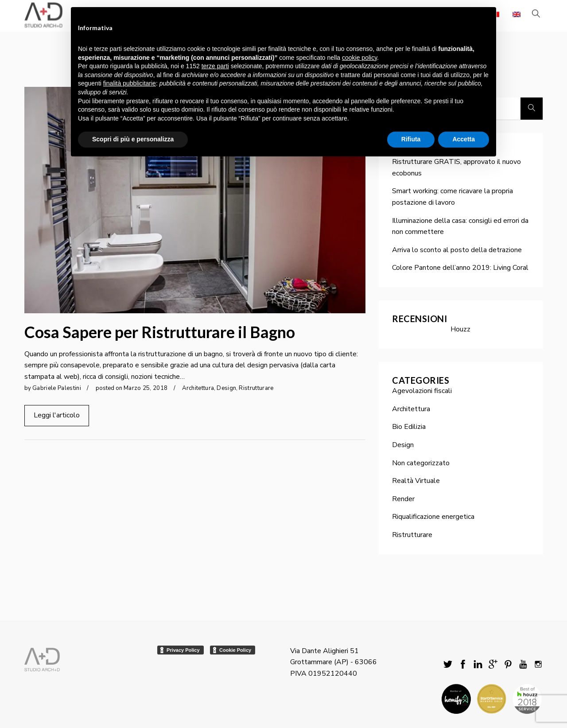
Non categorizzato (421, 463)
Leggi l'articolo (57, 415)
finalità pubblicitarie (130, 83)
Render (403, 499)
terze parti (215, 66)
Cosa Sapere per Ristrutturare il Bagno (160, 332)
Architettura (198, 388)
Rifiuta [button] (411, 139)
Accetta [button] (464, 139)
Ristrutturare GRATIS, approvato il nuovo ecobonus (456, 167)
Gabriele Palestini (57, 388)
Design (226, 388)
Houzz (460, 329)
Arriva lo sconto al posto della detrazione (457, 250)
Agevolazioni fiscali (422, 391)
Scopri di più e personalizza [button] (133, 139)
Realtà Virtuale (416, 481)
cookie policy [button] (359, 58)
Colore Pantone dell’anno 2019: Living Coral (460, 268)
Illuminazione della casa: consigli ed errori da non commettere (460, 226)
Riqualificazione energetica (433, 517)
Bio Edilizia (409, 427)
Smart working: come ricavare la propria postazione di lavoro (452, 197)
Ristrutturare (256, 388)
